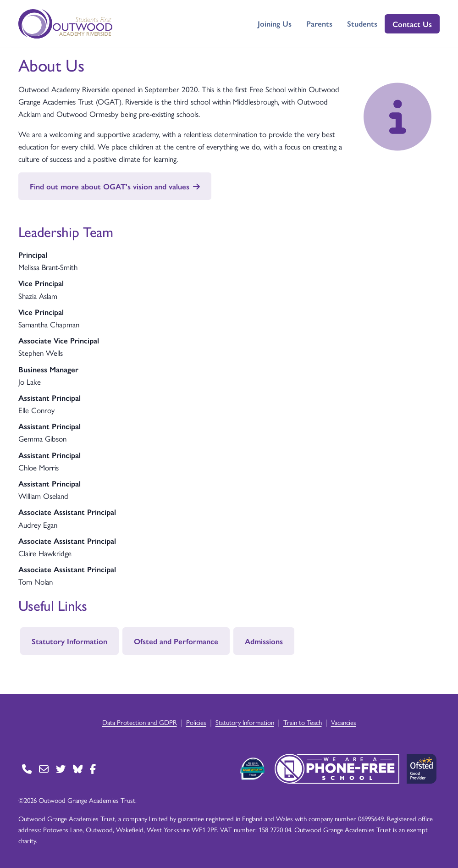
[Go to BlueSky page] (78, 769)
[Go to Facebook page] (93, 769)
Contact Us (412, 24)
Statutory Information (69, 641)
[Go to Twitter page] (61, 769)
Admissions (264, 641)
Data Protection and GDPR (140, 722)
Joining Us (275, 23)
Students (362, 23)
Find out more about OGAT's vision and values (115, 186)
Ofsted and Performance (176, 641)
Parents (319, 23)
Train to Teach (303, 722)
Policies (196, 722)
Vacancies (344, 722)
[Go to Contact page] (27, 769)
